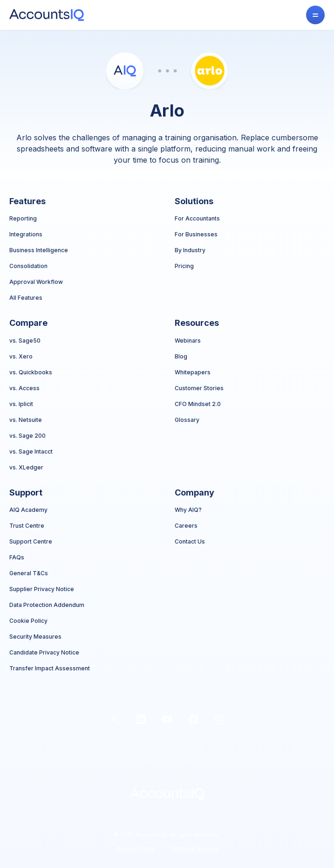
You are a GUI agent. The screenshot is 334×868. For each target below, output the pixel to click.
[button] (315, 15)
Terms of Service (194, 849)
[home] (47, 15)
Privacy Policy (136, 849)
